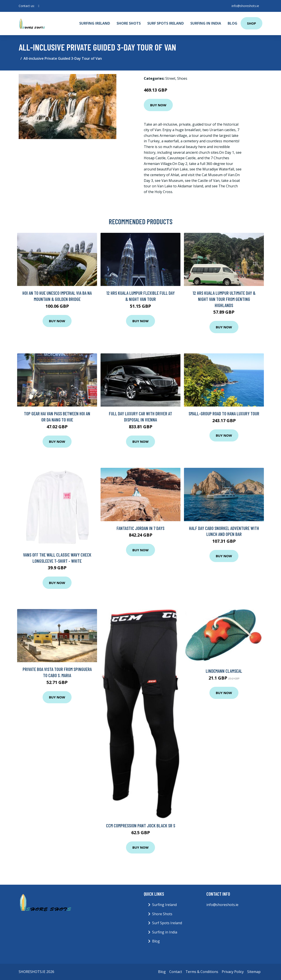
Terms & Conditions (202, 972)
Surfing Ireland (95, 23)
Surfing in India (206, 23)
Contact (176, 972)
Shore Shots (129, 23)
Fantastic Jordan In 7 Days (140, 528)
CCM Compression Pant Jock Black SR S (141, 825)
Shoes (182, 78)
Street (170, 78)
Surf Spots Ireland (166, 23)
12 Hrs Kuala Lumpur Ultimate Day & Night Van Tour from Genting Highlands (224, 299)
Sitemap (254, 972)
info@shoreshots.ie (245, 6)
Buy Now (158, 105)
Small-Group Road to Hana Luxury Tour (224, 413)
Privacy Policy (233, 972)
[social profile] (39, 6)
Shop (251, 23)
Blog (232, 23)
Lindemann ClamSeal (224, 671)
